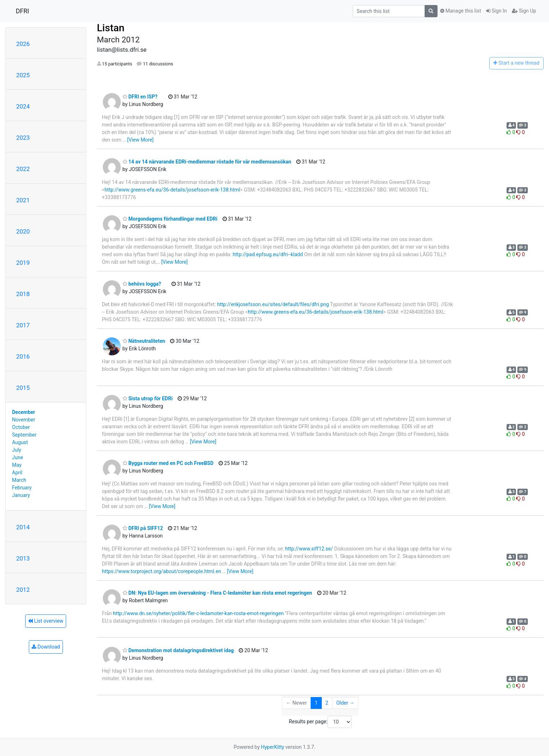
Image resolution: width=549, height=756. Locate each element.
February (22, 488)
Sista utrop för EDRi (148, 398)
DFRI (22, 11)
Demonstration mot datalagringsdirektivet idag (178, 650)
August (20, 442)
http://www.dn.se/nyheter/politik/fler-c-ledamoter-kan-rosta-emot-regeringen (198, 613)
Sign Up (524, 11)
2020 (23, 231)
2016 (23, 356)
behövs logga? (142, 284)
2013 (23, 558)
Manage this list (461, 11)
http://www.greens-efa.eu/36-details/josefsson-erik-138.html (172, 190)
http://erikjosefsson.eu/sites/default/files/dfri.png (273, 304)
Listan (111, 28)
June (18, 457)
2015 (23, 388)
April (17, 472)
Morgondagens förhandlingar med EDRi (170, 219)
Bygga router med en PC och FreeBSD (168, 463)
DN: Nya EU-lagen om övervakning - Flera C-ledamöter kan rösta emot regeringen (217, 593)
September (24, 435)
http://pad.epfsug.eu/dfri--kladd (268, 254)
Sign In (497, 11)
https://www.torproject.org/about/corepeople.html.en (162, 571)
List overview (46, 621)
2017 (23, 325)
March (19, 480)
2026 (23, 44)
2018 (23, 294)
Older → (345, 703)
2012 (23, 590)
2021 (23, 200)
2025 (23, 75)
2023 (23, 138)
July (17, 450)
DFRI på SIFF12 (143, 528)
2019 (23, 263)
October (21, 427)
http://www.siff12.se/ (309, 549)
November (24, 420)
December (24, 412)
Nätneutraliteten (144, 341)
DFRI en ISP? (140, 97)
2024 (23, 106)
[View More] (140, 140)
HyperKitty (273, 747)
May (17, 465)
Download (46, 647)
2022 (23, 169)
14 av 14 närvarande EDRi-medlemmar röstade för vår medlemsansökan (207, 162)
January (21, 495)
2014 (23, 527)
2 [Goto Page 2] (327, 703)
